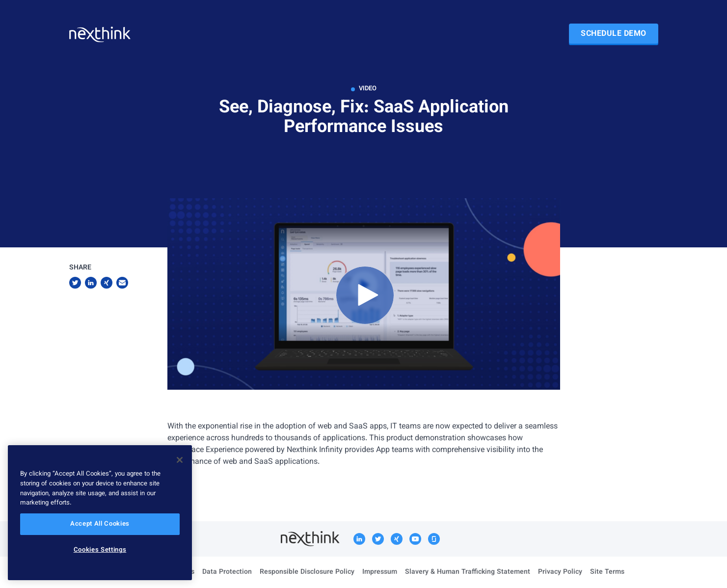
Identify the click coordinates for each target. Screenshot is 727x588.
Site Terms (607, 572)
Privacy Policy (560, 572)
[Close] (180, 460)
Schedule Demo (614, 34)
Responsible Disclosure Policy (307, 572)
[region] (100, 513)
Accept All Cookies (100, 524)
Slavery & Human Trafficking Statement (468, 572)
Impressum (380, 572)
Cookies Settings (100, 550)
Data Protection (227, 572)
